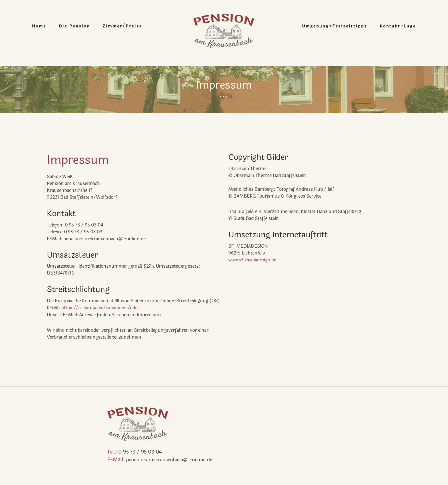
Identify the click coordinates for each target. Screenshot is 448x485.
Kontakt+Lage (377, 26)
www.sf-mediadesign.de (254, 260)
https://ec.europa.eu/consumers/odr (102, 308)
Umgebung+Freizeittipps (314, 26)
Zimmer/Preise (143, 26)
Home (60, 26)
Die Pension (95, 26)
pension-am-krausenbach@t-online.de (111, 460)
